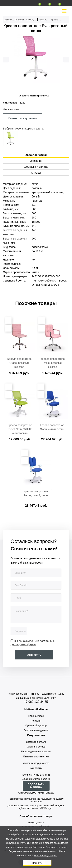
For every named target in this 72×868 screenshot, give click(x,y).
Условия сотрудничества (36, 763)
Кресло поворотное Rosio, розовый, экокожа (53, 363)
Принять (37, 863)
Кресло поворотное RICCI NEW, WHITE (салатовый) (20, 429)
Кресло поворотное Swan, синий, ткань (52, 427)
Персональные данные (36, 730)
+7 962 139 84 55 (36, 702)
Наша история (36, 716)
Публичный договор (36, 726)
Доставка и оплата (36, 742)
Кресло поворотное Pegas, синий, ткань (36, 493)
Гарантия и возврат (36, 747)
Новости (36, 721)
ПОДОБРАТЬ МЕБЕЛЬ (36, 786)
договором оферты (23, 644)
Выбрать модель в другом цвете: (23, 129)
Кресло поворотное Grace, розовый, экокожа (19, 363)
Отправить (34, 655)
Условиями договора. (45, 856)
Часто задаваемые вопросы (36, 752)
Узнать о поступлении (23, 118)
